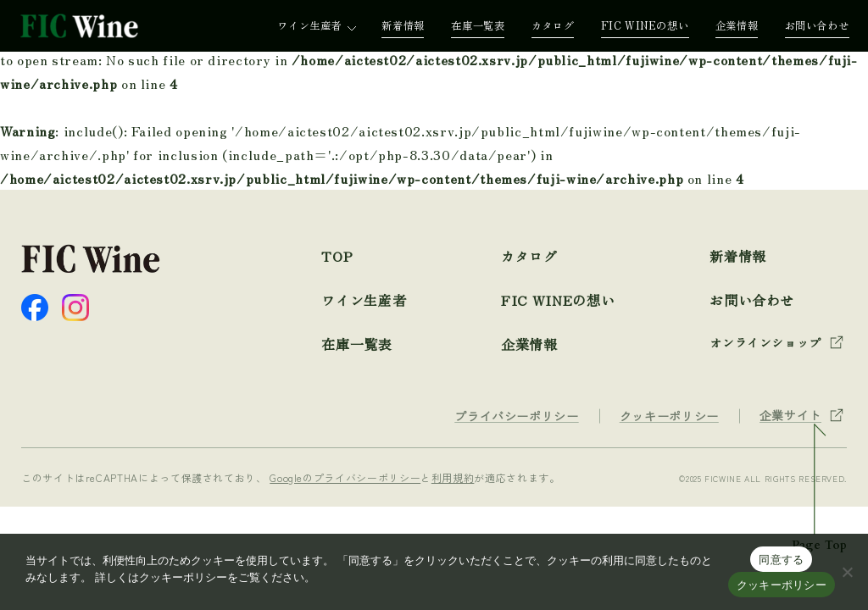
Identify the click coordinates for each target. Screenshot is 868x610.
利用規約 (453, 477)
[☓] (847, 572)
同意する (781, 560)
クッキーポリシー (782, 585)
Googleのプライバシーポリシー (345, 477)
